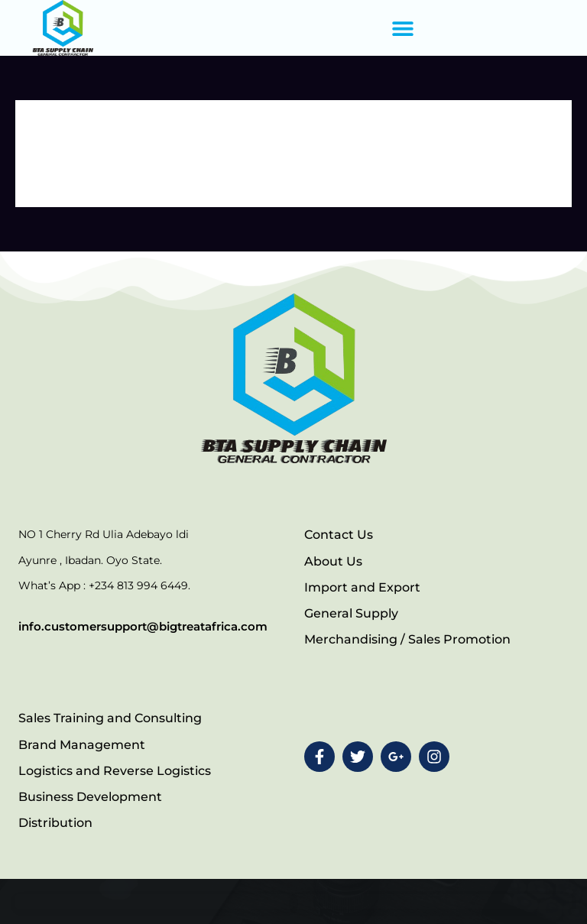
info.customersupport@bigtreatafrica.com (143, 626)
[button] (402, 28)
